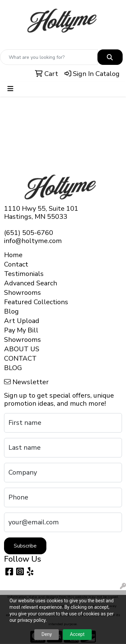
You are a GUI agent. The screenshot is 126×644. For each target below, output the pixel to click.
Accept (77, 634)
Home (13, 255)
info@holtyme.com (33, 241)
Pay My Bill (21, 330)
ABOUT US (22, 349)
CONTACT (20, 358)
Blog (11, 311)
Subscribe (25, 546)
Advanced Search (31, 283)
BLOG (13, 368)
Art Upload (22, 321)
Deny (47, 634)
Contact (16, 264)
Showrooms (23, 293)
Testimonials (24, 274)
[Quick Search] (49, 57)
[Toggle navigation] (10, 89)
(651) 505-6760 (29, 233)
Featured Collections (36, 302)
